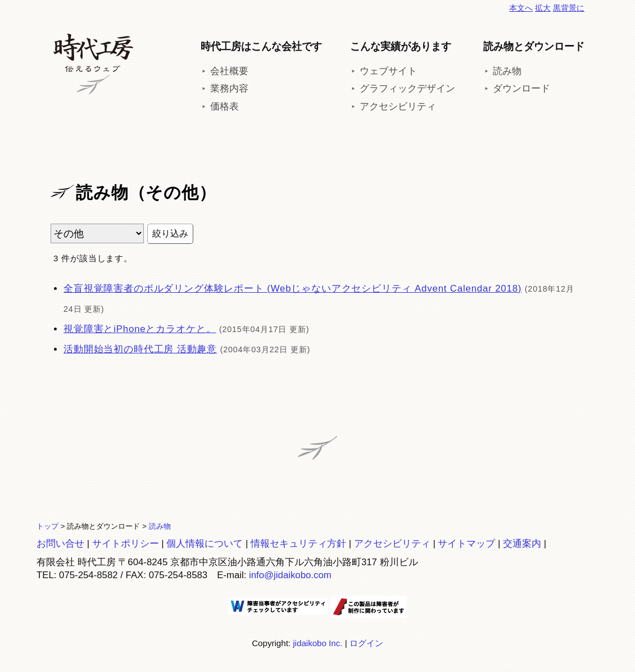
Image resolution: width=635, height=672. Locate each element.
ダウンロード (521, 88)
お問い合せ (60, 544)
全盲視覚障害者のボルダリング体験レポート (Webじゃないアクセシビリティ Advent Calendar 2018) (292, 289)
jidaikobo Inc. (317, 643)
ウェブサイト (388, 71)
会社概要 (229, 71)
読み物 (507, 71)
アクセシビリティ (398, 106)
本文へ (521, 8)
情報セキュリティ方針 (298, 544)
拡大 (543, 8)
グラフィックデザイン (407, 88)
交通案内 (522, 544)
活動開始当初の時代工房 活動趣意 (140, 349)
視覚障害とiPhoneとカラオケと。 (140, 329)
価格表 (224, 106)
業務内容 (229, 88)
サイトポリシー (126, 544)
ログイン (366, 643)
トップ (47, 526)
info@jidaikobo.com (290, 575)
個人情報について (205, 544)
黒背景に (569, 8)
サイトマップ (466, 544)
